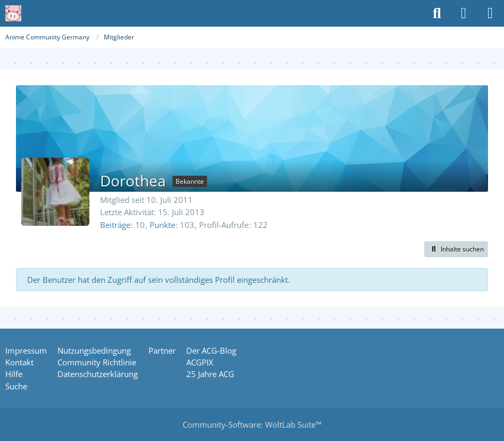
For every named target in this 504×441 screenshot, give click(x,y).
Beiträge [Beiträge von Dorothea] (115, 225)
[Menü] (490, 13)
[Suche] (437, 13)
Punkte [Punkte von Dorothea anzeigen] (162, 225)
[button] (456, 249)
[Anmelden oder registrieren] (464, 13)
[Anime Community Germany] (13, 13)
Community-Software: (252, 424)
